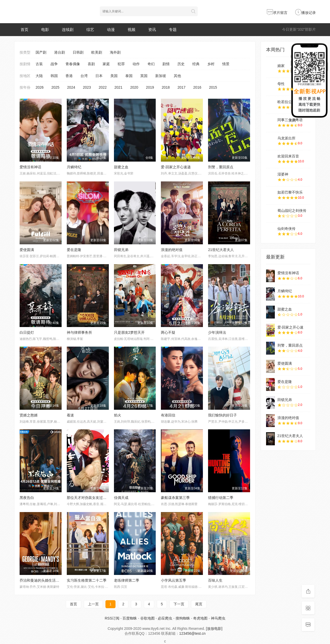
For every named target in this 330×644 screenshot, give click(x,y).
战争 (54, 64)
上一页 (93, 604)
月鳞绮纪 (74, 167)
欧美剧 (97, 52)
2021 (118, 87)
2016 (197, 87)
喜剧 (91, 64)
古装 (39, 64)
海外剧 (115, 52)
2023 (87, 87)
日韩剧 (78, 52)
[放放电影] (214, 629)
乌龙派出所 (286, 138)
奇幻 (151, 64)
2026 (40, 87)
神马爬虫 (218, 618)
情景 (226, 64)
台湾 (84, 76)
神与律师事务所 (79, 332)
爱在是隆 (74, 250)
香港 (69, 76)
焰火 (118, 415)
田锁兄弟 (121, 250)
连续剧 (68, 30)
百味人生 (215, 580)
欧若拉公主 (286, 102)
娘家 (281, 66)
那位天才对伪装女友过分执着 (90, 498)
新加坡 (161, 76)
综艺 (90, 30)
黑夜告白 (27, 498)
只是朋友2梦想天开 (129, 332)
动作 (136, 64)
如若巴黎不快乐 (290, 192)
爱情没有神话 (30, 167)
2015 (213, 87)
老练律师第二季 (127, 580)
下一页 (179, 604)
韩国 (54, 76)
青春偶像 (73, 64)
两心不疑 (168, 332)
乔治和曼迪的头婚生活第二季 (43, 580)
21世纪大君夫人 (221, 250)
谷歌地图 (147, 618)
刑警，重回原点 (221, 167)
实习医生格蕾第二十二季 (87, 580)
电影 (45, 30)
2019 (150, 87)
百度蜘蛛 (130, 618)
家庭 (106, 64)
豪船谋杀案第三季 (175, 498)
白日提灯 (27, 332)
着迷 (70, 415)
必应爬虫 (165, 618)
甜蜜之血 (121, 167)
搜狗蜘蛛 (183, 618)
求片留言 (277, 13)
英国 (144, 76)
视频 (131, 30)
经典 (196, 64)
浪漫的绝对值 (172, 250)
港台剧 (60, 52)
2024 (71, 87)
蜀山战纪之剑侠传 (292, 211)
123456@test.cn (192, 633)
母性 (281, 84)
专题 (173, 30)
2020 (134, 87)
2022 (103, 87)
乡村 (211, 64)
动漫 (111, 30)
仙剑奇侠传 (286, 229)
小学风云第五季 (174, 580)
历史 (181, 64)
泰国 (129, 76)
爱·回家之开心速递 (176, 167)
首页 (24, 30)
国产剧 (41, 52)
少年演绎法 (217, 332)
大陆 (39, 76)
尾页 (199, 604)
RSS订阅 (112, 618)
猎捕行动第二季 (221, 498)
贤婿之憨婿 (29, 415)
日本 (99, 76)
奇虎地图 (200, 618)
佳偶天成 (121, 498)
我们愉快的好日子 (222, 415)
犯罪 (121, 64)
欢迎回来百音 (288, 156)
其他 (177, 76)
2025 (55, 87)
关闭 (292, 120)
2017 (181, 87)
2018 (166, 87)
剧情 (166, 64)
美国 (114, 76)
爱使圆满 (27, 250)
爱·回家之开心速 (291, 327)
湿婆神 (283, 174)
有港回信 (168, 415)
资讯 (152, 30)
